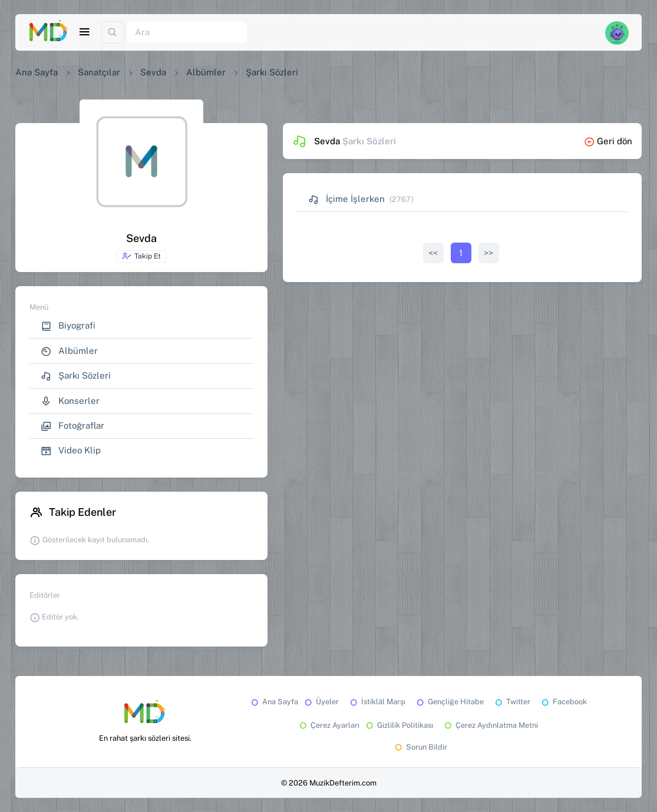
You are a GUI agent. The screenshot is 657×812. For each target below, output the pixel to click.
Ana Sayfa (37, 72)
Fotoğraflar (72, 426)
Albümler (206, 72)
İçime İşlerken (346, 199)
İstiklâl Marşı (377, 702)
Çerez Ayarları (328, 725)
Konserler (70, 401)
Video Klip (71, 451)
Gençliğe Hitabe (449, 702)
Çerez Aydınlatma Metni (490, 725)
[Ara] (187, 33)
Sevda (153, 72)
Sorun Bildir (420, 747)
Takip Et (141, 256)
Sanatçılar (99, 72)
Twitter (512, 702)
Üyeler (321, 702)
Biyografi (68, 326)
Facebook (563, 702)
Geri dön (608, 141)
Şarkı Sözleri (76, 376)
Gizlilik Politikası (399, 725)
